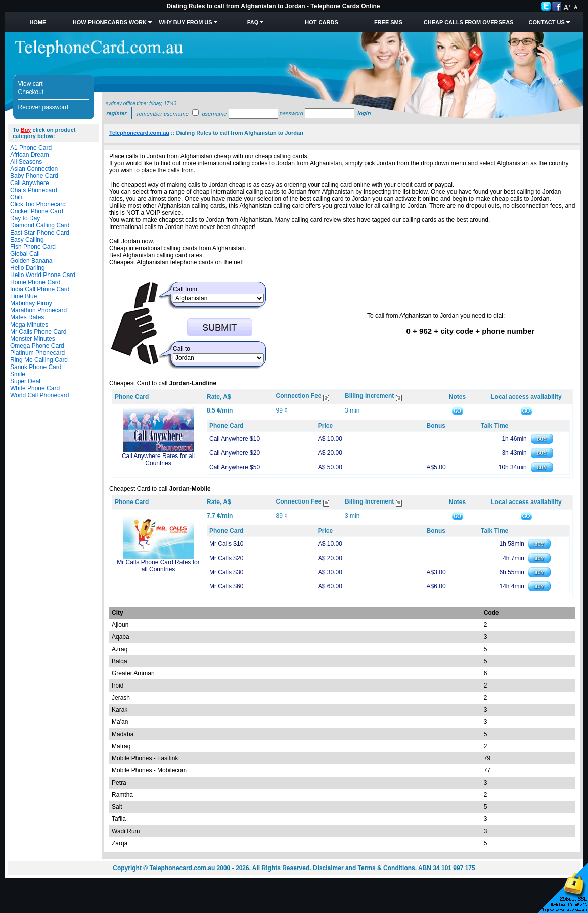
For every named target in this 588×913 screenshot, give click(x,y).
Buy (26, 130)
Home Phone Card (35, 282)
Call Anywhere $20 (235, 453)
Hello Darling (28, 268)
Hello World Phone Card (43, 275)
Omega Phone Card (37, 346)
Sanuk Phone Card (36, 367)
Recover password (43, 107)
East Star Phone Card (40, 233)
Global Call (25, 254)
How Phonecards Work (110, 22)
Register (116, 113)
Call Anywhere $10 (235, 439)
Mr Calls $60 (226, 586)
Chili (16, 197)
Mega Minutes (29, 325)
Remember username (163, 114)
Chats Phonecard (34, 190)
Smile (18, 374)
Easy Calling (27, 240)
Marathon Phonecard (38, 310)
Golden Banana (31, 261)
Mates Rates (27, 317)
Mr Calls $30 (226, 572)
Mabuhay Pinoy (31, 303)
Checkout (31, 92)
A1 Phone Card (31, 148)
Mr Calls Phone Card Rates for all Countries (158, 566)
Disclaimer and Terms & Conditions (364, 868)
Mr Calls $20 (226, 558)
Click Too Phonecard (38, 204)
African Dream (30, 155)
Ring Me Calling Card (39, 360)
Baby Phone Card (34, 176)
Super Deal (25, 381)
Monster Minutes (33, 339)
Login (364, 113)
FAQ (253, 22)
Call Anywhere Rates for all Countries (158, 460)
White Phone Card (35, 388)
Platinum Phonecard (37, 353)
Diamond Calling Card (40, 225)
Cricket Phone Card (37, 211)
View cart (31, 84)
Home (38, 22)
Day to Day (25, 218)
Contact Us (547, 22)
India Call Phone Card (40, 289)
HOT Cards (321, 22)
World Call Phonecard (40, 395)
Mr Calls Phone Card (38, 332)
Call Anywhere (30, 183)
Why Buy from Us (185, 22)
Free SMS (388, 22)
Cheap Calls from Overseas (469, 22)
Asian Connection (34, 169)
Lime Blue (24, 296)
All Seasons (26, 162)
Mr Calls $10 (226, 544)
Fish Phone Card (33, 247)
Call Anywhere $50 (235, 467)
